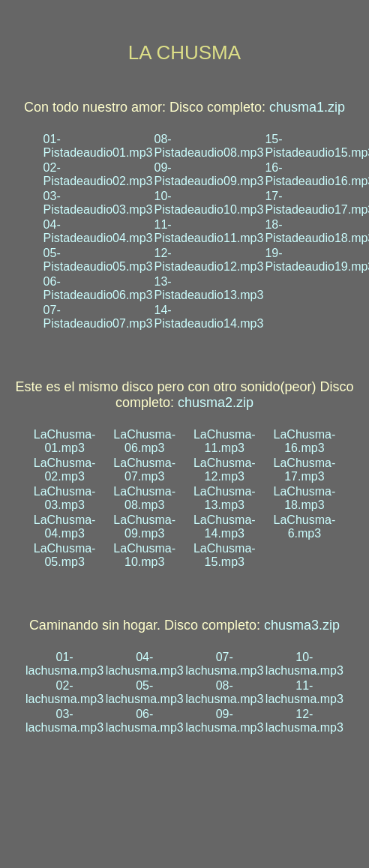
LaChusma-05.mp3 (65, 555)
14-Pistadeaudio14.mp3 (208, 317)
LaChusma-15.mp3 (225, 555)
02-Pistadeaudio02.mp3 (98, 174)
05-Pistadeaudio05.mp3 (98, 260)
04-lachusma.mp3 (145, 664)
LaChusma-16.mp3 (305, 441)
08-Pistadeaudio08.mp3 (208, 146)
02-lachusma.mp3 (64, 692)
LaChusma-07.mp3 (144, 470)
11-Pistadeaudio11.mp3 (208, 231)
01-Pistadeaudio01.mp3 (98, 146)
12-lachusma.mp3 (304, 721)
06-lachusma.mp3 (145, 721)
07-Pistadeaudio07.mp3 (98, 317)
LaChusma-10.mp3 (144, 555)
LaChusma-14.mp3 (225, 527)
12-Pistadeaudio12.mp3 (208, 260)
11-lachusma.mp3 (304, 692)
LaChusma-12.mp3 (225, 470)
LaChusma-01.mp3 (65, 441)
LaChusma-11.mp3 (225, 441)
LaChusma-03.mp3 (65, 498)
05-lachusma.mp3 (145, 692)
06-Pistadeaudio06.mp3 (98, 288)
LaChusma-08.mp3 (144, 498)
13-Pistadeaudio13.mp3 (208, 288)
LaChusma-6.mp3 (305, 527)
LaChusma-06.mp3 (144, 441)
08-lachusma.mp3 (224, 692)
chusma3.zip (302, 625)
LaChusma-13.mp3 (225, 498)
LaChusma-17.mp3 (305, 470)
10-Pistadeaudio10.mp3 (208, 203)
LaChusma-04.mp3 (65, 527)
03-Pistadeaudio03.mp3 (98, 203)
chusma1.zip (307, 107)
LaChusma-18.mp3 (305, 498)
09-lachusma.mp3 (224, 721)
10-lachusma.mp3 (304, 664)
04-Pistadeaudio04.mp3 (98, 231)
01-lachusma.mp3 (64, 664)
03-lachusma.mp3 (64, 721)
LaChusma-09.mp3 (144, 527)
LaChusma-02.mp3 (65, 470)
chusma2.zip (216, 403)
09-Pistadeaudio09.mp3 (208, 174)
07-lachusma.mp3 (224, 664)
